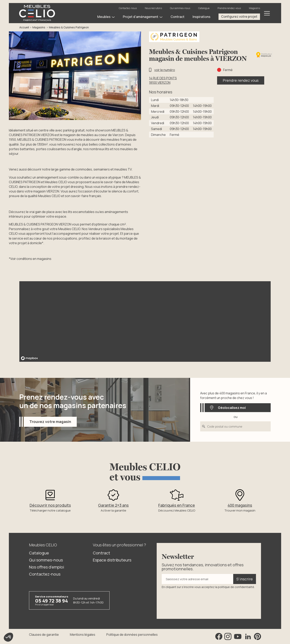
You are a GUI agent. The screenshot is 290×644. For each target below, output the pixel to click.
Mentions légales (83, 635)
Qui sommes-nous (180, 8)
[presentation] (192, 601)
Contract (101, 553)
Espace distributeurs (112, 560)
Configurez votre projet (239, 17)
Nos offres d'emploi (47, 567)
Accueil (24, 27)
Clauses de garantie (44, 635)
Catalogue (204, 8)
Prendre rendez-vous (229, 8)
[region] (145, 321)
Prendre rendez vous (241, 80)
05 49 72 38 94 (51, 601)
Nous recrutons (153, 8)
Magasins (254, 8)
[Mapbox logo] (29, 358)
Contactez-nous (128, 8)
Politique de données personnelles (132, 635)
